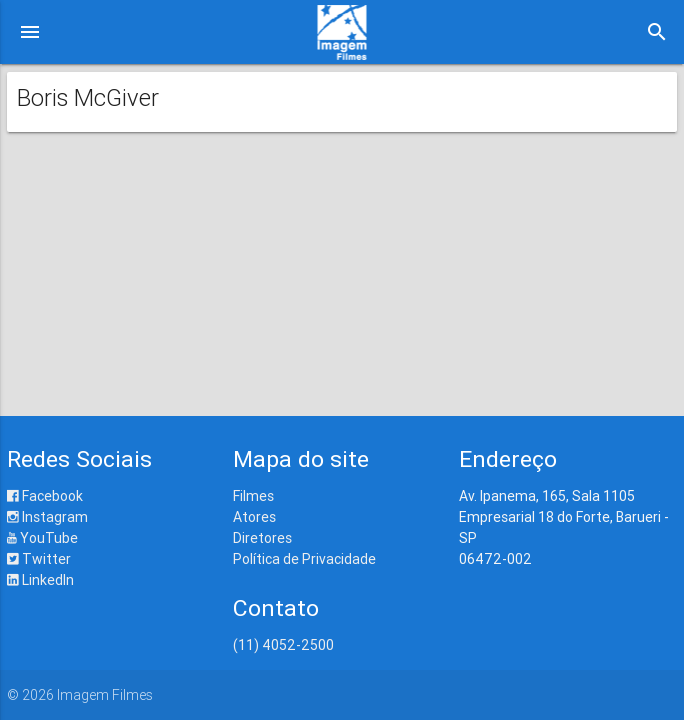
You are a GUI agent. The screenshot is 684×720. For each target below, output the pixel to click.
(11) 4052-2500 (283, 645)
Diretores (262, 538)
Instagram (47, 517)
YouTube (42, 538)
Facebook (45, 496)
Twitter (39, 559)
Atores (254, 517)
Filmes (253, 496)
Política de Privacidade (304, 559)
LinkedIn (40, 580)
